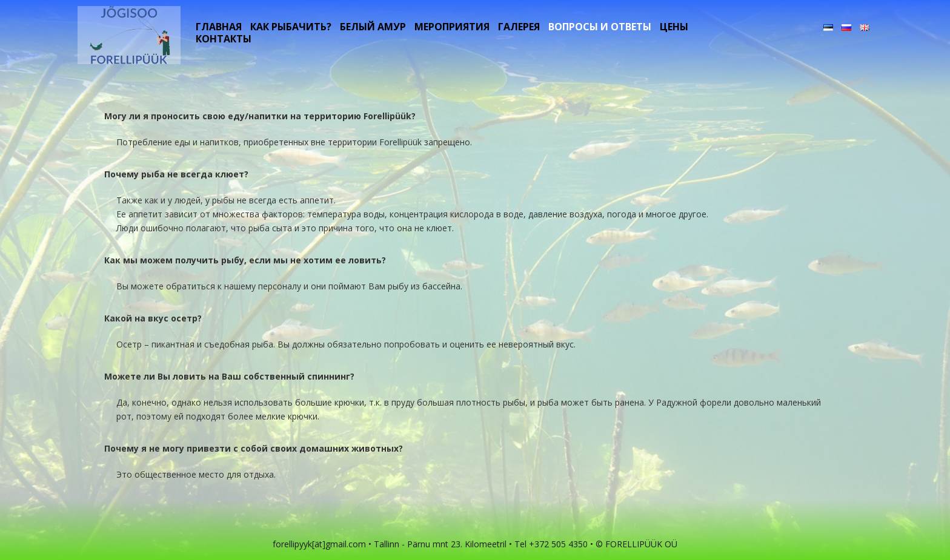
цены (674, 27)
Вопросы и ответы (600, 27)
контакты (224, 39)
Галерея (519, 27)
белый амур (373, 27)
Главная (219, 27)
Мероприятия (452, 27)
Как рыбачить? (291, 27)
